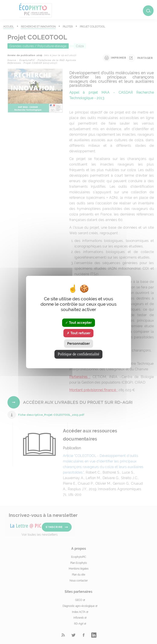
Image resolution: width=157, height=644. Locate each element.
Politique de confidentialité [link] (79, 354)
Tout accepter (78, 323)
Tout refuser (79, 333)
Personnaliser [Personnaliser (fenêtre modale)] (78, 344)
